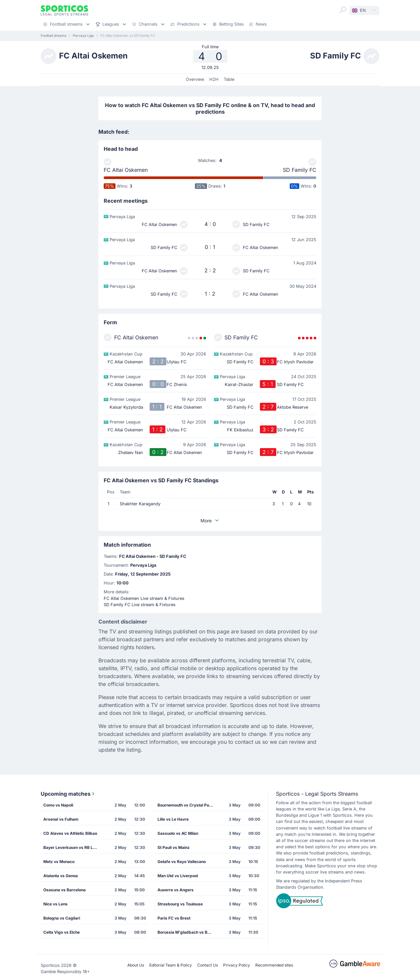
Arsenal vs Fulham (61, 819)
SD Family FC (300, 170)
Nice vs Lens (55, 904)
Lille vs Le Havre (173, 819)
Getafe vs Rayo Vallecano (182, 862)
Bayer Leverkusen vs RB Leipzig (73, 847)
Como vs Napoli (58, 805)
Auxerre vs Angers (176, 890)
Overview (195, 79)
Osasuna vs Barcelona (64, 890)
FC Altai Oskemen (126, 170)
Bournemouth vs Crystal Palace (187, 805)
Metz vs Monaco (59, 862)
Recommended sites (274, 965)
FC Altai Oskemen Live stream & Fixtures (144, 598)
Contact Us (208, 965)
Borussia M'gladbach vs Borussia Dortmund (187, 932)
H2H (214, 79)
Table (229, 79)
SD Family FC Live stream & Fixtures (140, 605)
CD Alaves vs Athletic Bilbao (70, 833)
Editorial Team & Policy (171, 965)
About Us (136, 965)
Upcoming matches (68, 794)
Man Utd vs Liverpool (178, 876)
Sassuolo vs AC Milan (178, 833)
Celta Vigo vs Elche (62, 932)
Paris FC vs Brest (174, 918)
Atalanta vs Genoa (61, 876)
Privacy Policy (237, 965)
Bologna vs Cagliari (62, 918)
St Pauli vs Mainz (174, 847)
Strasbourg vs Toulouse (180, 904)
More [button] (210, 521)
